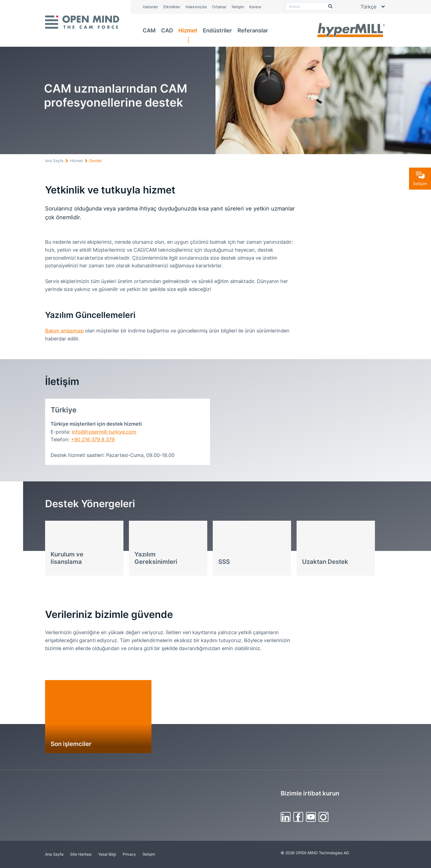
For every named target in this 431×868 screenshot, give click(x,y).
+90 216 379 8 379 (93, 439)
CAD (167, 30)
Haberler (150, 7)
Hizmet (188, 30)
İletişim (238, 7)
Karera (255, 7)
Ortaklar (219, 7)
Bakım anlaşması (64, 331)
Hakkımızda (196, 7)
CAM (149, 30)
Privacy (129, 854)
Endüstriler (217, 30)
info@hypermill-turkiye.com (104, 432)
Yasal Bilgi (107, 854)
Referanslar (253, 30)
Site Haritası (81, 854)
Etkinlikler (172, 7)
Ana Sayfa (54, 161)
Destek (96, 161)
